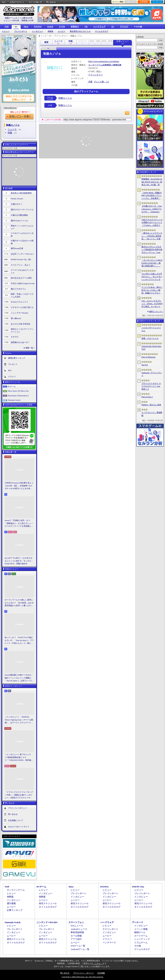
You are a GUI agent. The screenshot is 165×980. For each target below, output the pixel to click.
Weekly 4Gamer (17, 199)
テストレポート (110, 929)
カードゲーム (141, 936)
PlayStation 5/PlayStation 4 (18, 396)
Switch (50, 27)
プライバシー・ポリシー (83, 973)
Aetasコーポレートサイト (19, 826)
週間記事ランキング (17, 358)
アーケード (138, 922)
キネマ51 (15, 337)
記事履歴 (144, 2)
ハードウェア (99, 27)
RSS (4, 2)
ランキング (157, 2)
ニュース (12, 129)
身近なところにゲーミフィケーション (22, 330)
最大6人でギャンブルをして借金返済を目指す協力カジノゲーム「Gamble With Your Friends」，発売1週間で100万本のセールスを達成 (152, 250)
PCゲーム (12, 386)
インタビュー (37, 31)
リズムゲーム (141, 943)
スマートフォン (76, 922)
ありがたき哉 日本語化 (21, 324)
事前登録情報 (77, 932)
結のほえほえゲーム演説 (21, 278)
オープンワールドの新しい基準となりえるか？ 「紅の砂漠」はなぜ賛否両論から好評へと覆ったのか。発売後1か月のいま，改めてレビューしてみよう (19, 603)
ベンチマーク (109, 943)
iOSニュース (77, 926)
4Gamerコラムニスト (20, 302)
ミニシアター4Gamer (20, 313)
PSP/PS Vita (138, 887)
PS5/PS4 (38, 27)
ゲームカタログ (102, 31)
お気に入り (131, 2)
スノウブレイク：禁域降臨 (152, 414)
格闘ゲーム (140, 932)
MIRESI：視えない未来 (151, 405)
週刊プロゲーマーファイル (22, 210)
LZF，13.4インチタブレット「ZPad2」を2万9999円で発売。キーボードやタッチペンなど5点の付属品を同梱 (152, 304)
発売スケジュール (48, 903)
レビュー (6, 31)
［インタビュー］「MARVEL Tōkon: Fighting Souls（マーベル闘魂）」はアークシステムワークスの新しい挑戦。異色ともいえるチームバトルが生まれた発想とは (19, 720)
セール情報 (76, 936)
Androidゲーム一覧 (80, 949)
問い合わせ (51, 2)
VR (86, 27)
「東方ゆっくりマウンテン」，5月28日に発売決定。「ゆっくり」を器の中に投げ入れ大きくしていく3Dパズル (152, 236)
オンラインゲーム (16, 890)
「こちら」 (98, 963)
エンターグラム (96, 65)
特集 (10, 133)
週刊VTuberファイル (19, 221)
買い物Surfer (16, 318)
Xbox (26, 27)
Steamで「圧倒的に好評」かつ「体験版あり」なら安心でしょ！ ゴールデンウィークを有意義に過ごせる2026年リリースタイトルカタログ (19, 523)
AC (113, 27)
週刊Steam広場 (17, 248)
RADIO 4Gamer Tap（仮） (22, 259)
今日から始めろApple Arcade (23, 283)
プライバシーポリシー (18, 808)
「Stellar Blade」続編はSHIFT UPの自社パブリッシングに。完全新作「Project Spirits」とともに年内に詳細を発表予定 (152, 196)
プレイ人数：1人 (101, 82)
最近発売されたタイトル (80, 31)
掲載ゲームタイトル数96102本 (19, 18)
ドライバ (12, 376)
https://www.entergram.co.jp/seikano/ (104, 61)
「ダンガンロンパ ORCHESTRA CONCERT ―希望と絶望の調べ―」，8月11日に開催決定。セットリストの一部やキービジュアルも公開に (152, 263)
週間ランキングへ (156, 312)
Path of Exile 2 (147, 397)
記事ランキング (15, 910)
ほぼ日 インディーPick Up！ (23, 254)
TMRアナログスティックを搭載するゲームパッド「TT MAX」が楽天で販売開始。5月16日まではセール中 (152, 223)
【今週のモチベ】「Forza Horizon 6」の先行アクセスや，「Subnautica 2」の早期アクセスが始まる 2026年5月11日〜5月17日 (152, 209)
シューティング (142, 939)
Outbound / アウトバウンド (152, 374)
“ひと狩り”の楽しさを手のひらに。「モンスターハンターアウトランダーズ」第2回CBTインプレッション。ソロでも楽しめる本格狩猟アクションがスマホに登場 (152, 277)
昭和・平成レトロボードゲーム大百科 (22, 295)
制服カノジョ (65, 98)
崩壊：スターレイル (150, 338)
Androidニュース (79, 929)
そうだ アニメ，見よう (21, 265)
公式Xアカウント (17, 2)
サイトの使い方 (35, 2)
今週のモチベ (16, 204)
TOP (7, 27)
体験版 (50, 31)
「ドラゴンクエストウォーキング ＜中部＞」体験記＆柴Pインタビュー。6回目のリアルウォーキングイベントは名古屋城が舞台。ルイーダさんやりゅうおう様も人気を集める (19, 795)
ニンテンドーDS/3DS (47, 922)
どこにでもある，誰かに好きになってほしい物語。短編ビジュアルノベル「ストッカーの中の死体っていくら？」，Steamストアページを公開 (152, 290)
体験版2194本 (27, 21)
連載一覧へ (30, 348)
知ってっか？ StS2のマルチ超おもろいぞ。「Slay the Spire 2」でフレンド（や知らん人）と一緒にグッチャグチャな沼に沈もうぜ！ (19, 640)
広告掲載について (16, 820)
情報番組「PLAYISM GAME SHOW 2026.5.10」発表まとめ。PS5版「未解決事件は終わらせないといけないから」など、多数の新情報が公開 (152, 182)
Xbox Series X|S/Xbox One (18, 391)
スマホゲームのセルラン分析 (22, 235)
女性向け (75, 27)
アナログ (124, 27)
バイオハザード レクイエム (151, 329)
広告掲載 (101, 973)
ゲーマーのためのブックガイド (22, 272)
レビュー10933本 (12, 21)
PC (16, 27)
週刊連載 (11, 903)
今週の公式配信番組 (19, 215)
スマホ (62, 27)
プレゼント (13, 364)
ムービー (62, 31)
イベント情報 (141, 929)
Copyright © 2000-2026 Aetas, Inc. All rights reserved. (82, 977)
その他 (138, 946)
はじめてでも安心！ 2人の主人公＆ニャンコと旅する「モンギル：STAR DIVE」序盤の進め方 (19, 561)
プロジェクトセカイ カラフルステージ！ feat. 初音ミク (151, 386)
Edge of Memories (148, 357)
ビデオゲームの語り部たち (22, 307)
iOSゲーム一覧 (78, 946)
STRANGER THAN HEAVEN (152, 348)
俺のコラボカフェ (18, 289)
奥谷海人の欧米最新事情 (21, 193)
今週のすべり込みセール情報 (22, 242)
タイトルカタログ (48, 907)
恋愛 (90, 82)
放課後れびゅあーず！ (20, 342)
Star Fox (145, 365)
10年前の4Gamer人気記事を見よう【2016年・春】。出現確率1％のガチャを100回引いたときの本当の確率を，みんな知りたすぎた (19, 486)
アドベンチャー (96, 75)
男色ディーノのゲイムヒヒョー (22, 227)
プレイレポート (21, 31)
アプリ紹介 (76, 939)
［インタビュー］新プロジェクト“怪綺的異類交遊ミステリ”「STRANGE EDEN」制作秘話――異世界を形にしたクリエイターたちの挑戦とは (19, 757)
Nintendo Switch (14, 400)
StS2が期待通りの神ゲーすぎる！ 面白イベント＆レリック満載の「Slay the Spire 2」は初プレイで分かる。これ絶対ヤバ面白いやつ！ (19, 678)
